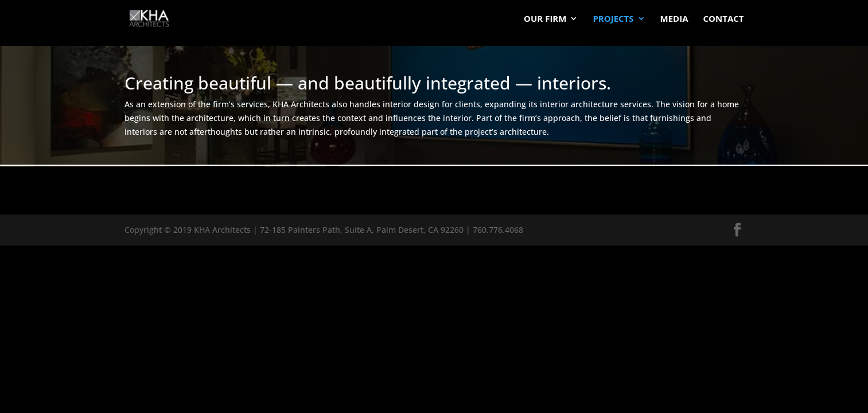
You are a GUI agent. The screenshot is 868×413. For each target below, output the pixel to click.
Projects (613, 19)
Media (674, 19)
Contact (724, 19)
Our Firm (545, 19)
